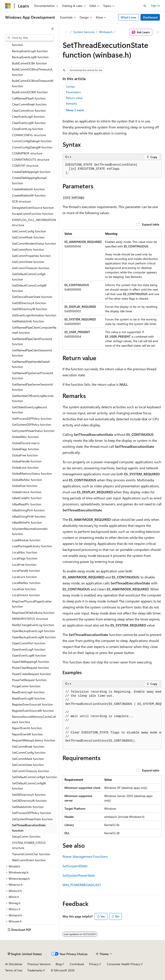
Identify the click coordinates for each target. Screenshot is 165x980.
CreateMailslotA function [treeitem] (28, 189)
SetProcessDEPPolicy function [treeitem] (32, 813)
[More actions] (158, 32)
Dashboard (150, 17)
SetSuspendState (75, 866)
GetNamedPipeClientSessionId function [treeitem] (32, 353)
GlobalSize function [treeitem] (25, 486)
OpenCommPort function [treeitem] (29, 643)
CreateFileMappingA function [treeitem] (31, 172)
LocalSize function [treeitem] (24, 589)
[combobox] (29, 38)
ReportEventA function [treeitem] (27, 728)
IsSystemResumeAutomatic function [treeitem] (30, 531)
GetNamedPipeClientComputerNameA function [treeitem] (34, 330)
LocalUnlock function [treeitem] (26, 595)
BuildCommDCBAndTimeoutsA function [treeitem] (32, 72)
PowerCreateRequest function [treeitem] (31, 674)
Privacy (94, 964)
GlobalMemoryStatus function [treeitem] (32, 473)
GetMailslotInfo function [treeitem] (28, 321)
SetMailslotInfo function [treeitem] (28, 807)
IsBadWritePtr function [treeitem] (27, 522)
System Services (84, 32)
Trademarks (35, 970)
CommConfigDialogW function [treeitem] (32, 147)
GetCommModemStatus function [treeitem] (34, 243)
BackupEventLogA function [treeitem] (30, 51)
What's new (129, 17)
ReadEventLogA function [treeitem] (28, 692)
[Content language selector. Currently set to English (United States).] (25, 954)
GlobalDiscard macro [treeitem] (26, 443)
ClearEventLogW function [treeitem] (29, 123)
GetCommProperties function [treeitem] (31, 256)
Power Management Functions (85, 856)
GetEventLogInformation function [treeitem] (34, 315)
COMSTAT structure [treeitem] (25, 165)
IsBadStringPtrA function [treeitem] (28, 510)
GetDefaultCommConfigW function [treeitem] (29, 288)
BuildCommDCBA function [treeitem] (29, 63)
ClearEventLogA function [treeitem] (28, 117)
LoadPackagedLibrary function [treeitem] (32, 546)
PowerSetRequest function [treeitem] (29, 680)
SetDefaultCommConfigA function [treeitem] (34, 777)
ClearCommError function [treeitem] (29, 110)
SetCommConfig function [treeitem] (29, 752)
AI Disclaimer (14, 964)
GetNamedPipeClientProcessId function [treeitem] (32, 341)
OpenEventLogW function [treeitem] (29, 655)
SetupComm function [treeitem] (26, 836)
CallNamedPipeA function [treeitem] (29, 98)
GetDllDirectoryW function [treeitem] (30, 309)
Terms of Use (14, 970)
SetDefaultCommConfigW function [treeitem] (29, 786)
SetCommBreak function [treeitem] (28, 746)
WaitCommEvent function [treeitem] (29, 860)
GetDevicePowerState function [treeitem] (32, 297)
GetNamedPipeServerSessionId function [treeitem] (32, 387)
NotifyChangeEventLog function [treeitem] (33, 625)
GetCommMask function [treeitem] (28, 237)
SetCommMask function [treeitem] (28, 759)
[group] (112, 719)
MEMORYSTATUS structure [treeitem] (30, 619)
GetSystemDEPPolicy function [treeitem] (32, 424)
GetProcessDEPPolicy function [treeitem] (32, 418)
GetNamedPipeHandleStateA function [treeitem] (31, 364)
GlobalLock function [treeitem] (25, 467)
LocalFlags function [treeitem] (25, 558)
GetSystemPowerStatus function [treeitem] (33, 431)
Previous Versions (39, 964)
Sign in (155, 5)
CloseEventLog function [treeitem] (28, 129)
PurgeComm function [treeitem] (26, 686)
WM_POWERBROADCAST (82, 885)
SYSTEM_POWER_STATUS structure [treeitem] (29, 845)
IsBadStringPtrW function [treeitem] (29, 516)
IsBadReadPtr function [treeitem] (27, 504)
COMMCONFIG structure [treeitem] (29, 135)
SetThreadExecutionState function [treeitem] (29, 828)
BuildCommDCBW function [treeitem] (30, 92)
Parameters (73, 92)
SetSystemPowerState (79, 875)
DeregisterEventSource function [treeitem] (33, 208)
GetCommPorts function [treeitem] (28, 249)
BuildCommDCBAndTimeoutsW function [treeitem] (33, 83)
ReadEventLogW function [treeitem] (29, 698)
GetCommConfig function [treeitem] (29, 231)
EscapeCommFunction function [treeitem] (33, 214)
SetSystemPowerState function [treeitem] (32, 819)
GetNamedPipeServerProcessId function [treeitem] (32, 376)
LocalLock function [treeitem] (24, 577)
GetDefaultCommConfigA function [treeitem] (29, 277)
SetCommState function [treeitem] (28, 765)
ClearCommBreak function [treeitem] (29, 104)
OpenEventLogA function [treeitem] (29, 649)
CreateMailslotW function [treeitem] (29, 195)
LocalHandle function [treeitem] (26, 571)
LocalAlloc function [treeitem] (25, 552)
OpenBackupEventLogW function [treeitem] (34, 637)
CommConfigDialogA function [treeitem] (32, 141)
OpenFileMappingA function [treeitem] (31, 662)
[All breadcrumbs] (66, 32)
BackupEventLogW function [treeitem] (30, 57)
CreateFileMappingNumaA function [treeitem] (29, 180)
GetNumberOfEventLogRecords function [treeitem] (33, 398)
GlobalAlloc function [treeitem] (25, 437)
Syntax (70, 86)
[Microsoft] (8, 6)
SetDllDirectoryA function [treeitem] (29, 795)
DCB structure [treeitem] (21, 201)
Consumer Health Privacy (123, 964)
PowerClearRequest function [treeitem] (31, 668)
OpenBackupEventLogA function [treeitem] (34, 631)
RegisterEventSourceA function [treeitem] (32, 704)
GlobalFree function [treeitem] (25, 455)
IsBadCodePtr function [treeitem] (27, 498)
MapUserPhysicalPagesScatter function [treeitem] (32, 604)
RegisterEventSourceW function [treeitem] (33, 711)
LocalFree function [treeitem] (24, 565)
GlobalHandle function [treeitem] (27, 461)
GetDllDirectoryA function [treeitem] (29, 303)
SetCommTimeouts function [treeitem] (31, 771)
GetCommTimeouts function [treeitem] (31, 268)
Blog (59, 964)
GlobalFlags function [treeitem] (25, 449)
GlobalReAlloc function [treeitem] (27, 480)
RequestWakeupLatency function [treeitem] (34, 740)
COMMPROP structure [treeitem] (27, 153)
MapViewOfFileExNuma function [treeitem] (33, 613)
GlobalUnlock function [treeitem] (27, 492)
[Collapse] (53, 29)
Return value (74, 98)
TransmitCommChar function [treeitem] (31, 854)
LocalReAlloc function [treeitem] (26, 583)
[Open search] (145, 6)
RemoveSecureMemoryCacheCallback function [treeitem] (34, 719)
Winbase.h (106, 32)
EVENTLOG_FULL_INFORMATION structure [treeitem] (34, 223)
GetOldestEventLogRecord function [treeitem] (29, 410)
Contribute (77, 964)
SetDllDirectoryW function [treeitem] (29, 801)
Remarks (72, 103)
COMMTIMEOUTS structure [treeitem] (31, 159)
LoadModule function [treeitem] (26, 540)
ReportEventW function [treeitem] (27, 734)
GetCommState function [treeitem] (28, 262)
